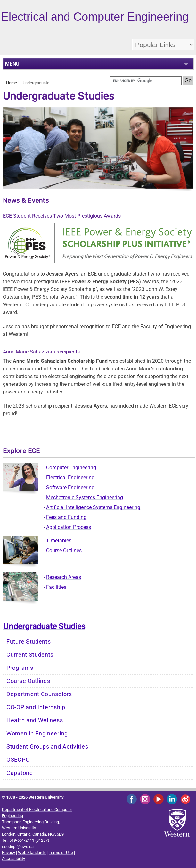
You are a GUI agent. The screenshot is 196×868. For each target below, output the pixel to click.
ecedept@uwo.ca (18, 846)
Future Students (29, 642)
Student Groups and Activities (47, 747)
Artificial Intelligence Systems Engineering (93, 507)
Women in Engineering (37, 734)
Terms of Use (61, 852)
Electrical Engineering (70, 478)
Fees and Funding (66, 517)
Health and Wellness (35, 720)
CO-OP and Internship (36, 707)
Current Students (30, 655)
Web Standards (32, 852)
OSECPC (18, 760)
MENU (12, 64)
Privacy (8, 852)
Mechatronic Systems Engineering (85, 497)
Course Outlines (64, 551)
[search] (146, 81)
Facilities (56, 587)
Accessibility (13, 859)
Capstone (20, 773)
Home (12, 83)
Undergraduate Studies (44, 626)
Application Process (69, 527)
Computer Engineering (71, 468)
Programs (20, 668)
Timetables (59, 541)
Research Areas (64, 577)
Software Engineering (70, 487)
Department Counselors (39, 694)
